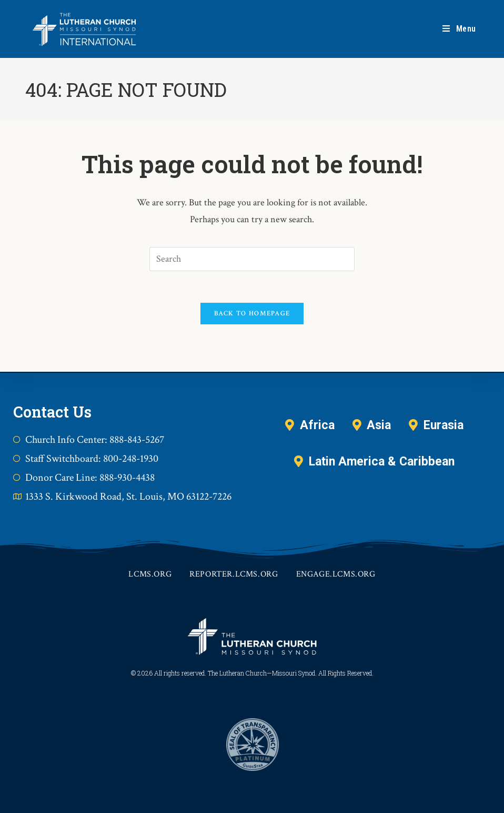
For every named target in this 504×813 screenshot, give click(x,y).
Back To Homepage (252, 314)
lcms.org (150, 574)
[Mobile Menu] (459, 29)
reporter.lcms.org (234, 574)
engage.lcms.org (336, 574)
